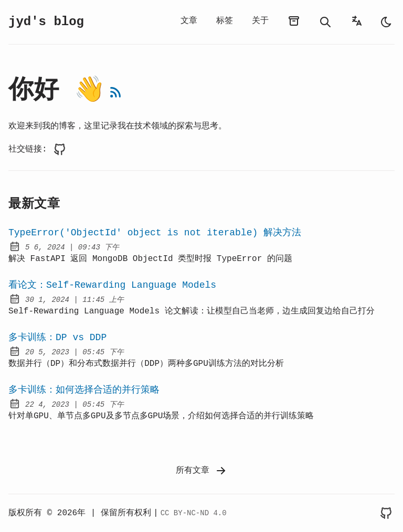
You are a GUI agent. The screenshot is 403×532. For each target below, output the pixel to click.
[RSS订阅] (115, 92)
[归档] (294, 21)
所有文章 (201, 471)
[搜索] (325, 22)
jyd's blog (46, 22)
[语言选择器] (357, 21)
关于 (260, 21)
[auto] (386, 22)
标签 (225, 21)
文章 (189, 21)
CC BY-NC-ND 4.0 (194, 513)
